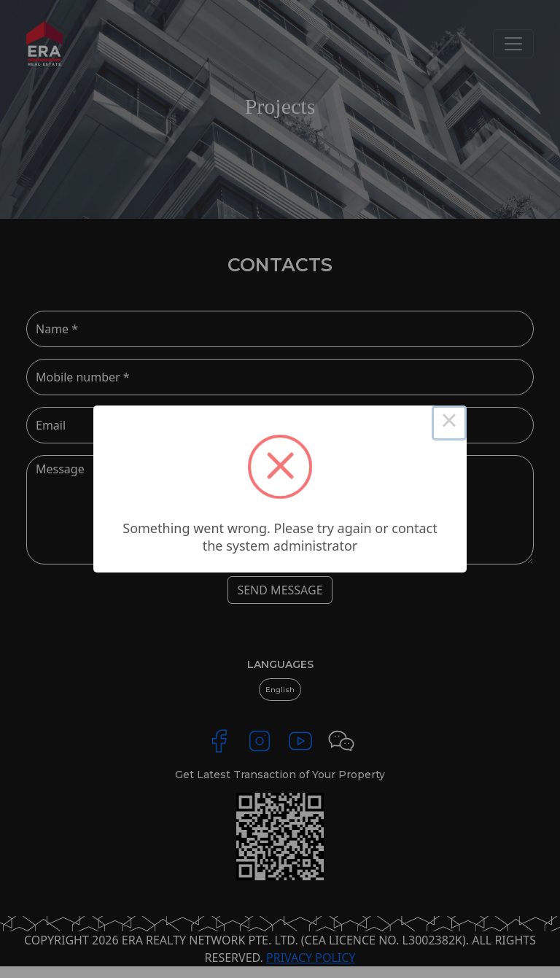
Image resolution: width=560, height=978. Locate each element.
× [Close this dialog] (449, 423)
